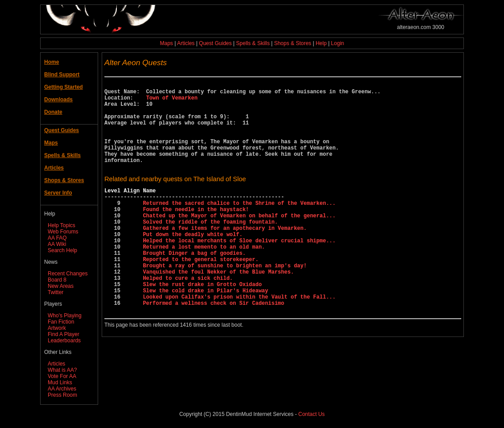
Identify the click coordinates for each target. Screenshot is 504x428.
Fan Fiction (61, 322)
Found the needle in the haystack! (196, 233)
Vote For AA (62, 376)
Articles (186, 43)
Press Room (62, 395)
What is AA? (62, 370)
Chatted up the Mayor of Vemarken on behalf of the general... (239, 241)
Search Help (62, 250)
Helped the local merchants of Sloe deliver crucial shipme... (239, 271)
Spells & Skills (253, 43)
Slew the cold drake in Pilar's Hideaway (205, 332)
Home (52, 62)
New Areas (61, 286)
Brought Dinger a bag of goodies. (194, 286)
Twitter (56, 292)
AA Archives (62, 389)
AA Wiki (57, 244)
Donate (53, 112)
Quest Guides (215, 43)
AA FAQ (57, 238)
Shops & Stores (292, 43)
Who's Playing (65, 316)
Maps (167, 43)
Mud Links (60, 382)
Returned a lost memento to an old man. (204, 279)
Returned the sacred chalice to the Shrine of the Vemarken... (239, 226)
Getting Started (64, 87)
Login (337, 43)
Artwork (57, 328)
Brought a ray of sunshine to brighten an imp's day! (225, 301)
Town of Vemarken (172, 102)
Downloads (58, 100)
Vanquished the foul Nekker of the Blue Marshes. (218, 309)
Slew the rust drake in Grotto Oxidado (202, 324)
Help (321, 43)
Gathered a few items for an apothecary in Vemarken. (225, 256)
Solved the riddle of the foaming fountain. (210, 248)
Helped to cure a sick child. (188, 317)
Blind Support (62, 75)
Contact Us (312, 414)
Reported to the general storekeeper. (200, 294)
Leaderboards (64, 341)
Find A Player (64, 334)
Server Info (58, 193)
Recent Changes (68, 274)
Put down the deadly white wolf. (192, 264)
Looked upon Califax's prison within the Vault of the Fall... (239, 339)
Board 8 (57, 280)
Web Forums (63, 232)
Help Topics (62, 225)
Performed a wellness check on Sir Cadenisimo (213, 347)
